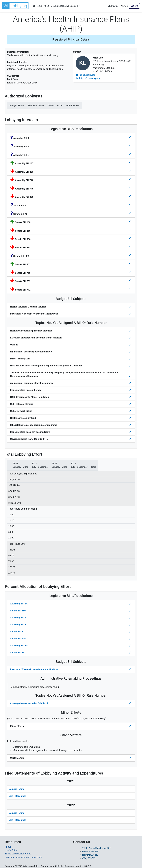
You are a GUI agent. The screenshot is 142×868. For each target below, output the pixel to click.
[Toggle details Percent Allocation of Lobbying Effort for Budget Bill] (130, 670)
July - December (18, 796)
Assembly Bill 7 (18, 625)
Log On (134, 6)
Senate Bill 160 (18, 611)
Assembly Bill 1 (18, 618)
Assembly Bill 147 (19, 604)
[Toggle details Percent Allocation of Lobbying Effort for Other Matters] (130, 758)
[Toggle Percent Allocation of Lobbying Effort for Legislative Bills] (130, 604)
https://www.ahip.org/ (89, 78)
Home (37, 6)
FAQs (124, 6)
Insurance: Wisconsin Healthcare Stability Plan (34, 669)
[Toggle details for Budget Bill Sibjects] (130, 307)
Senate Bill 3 (17, 632)
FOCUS (113, 6)
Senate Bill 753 (18, 653)
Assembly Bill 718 (19, 646)
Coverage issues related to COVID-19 (29, 703)
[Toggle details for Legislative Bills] (130, 137)
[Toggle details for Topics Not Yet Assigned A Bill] (130, 331)
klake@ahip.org (85, 75)
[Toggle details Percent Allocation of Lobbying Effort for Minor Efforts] (130, 726)
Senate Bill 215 (18, 639)
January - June (17, 789)
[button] (16, 6)
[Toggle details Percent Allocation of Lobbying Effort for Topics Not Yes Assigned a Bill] (130, 703)
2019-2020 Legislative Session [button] (61, 6)
